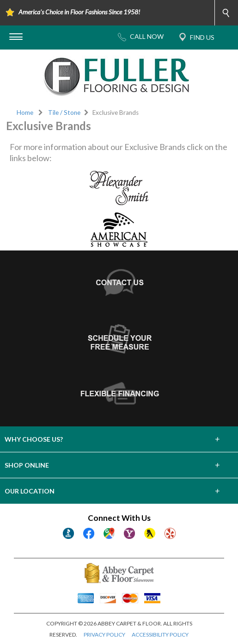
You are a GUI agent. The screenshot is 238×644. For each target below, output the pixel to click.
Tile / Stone (64, 113)
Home (25, 113)
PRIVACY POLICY (104, 635)
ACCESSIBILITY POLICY (160, 635)
